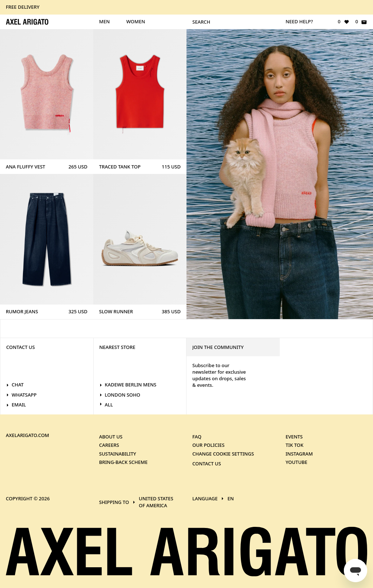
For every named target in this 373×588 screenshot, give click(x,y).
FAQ (197, 436)
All (106, 405)
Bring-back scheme (123, 462)
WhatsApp (21, 395)
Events (294, 436)
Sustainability (118, 453)
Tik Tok (295, 445)
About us (111, 436)
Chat (15, 385)
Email (16, 405)
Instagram (299, 453)
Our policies (208, 445)
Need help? (299, 21)
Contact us (207, 464)
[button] (186, 7)
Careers (109, 445)
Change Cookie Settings (223, 453)
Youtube (297, 462)
